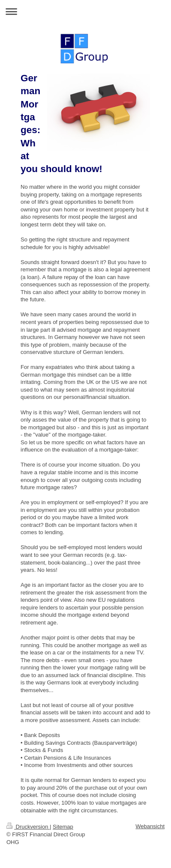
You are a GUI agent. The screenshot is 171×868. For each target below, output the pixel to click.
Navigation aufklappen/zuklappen (85, 11)
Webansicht (150, 826)
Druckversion (28, 827)
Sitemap (63, 827)
